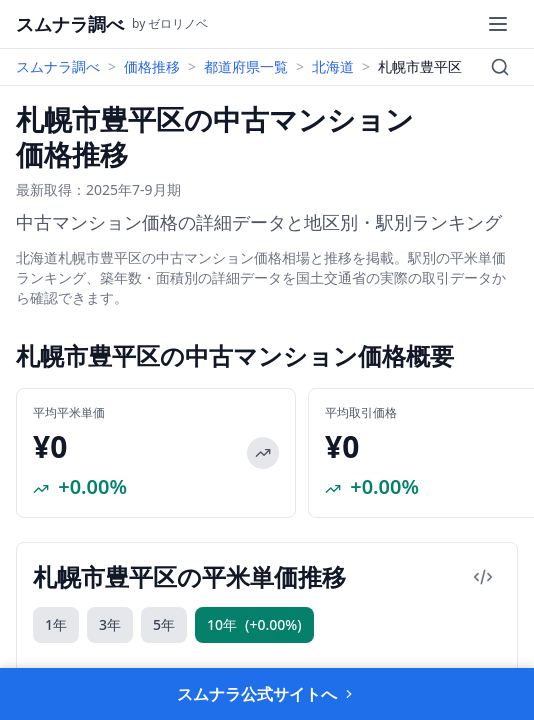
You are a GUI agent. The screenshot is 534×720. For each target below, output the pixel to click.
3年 (110, 624)
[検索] (500, 67)
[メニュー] (498, 24)
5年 (164, 624)
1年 (56, 624)
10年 (254, 625)
